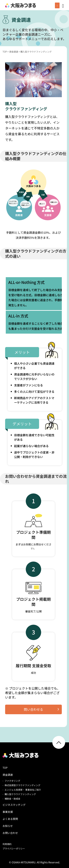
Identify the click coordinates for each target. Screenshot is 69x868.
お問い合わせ (10, 833)
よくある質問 (10, 819)
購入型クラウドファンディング (20, 794)
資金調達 (8, 775)
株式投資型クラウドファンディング (22, 785)
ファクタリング (12, 781)
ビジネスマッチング (14, 805)
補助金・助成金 (12, 799)
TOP (5, 768)
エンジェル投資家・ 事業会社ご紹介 (23, 790)
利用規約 (7, 844)
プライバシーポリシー (14, 848)
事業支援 (8, 812)
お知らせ (8, 826)
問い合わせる (33, 709)
